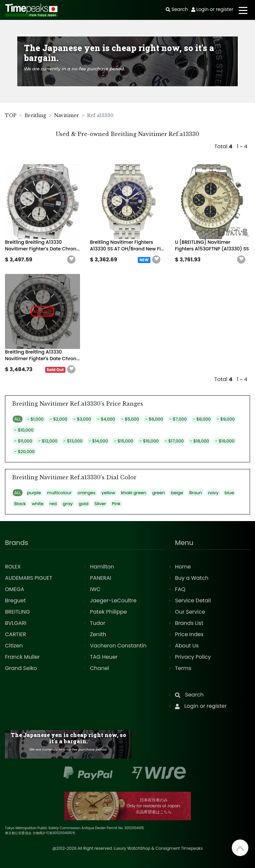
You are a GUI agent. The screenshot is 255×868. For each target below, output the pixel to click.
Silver (100, 504)
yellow (108, 493)
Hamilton (102, 567)
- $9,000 (226, 419)
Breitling (35, 115)
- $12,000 (48, 441)
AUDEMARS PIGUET (29, 578)
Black (20, 504)
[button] (71, 260)
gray (68, 504)
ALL (18, 419)
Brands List (189, 623)
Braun (196, 493)
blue (229, 493)
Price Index (189, 634)
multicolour (59, 493)
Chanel (100, 668)
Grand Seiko (21, 668)
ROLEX (13, 567)
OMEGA (15, 589)
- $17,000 (174, 441)
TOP (11, 115)
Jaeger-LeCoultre (113, 601)
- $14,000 (98, 441)
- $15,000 (124, 441)
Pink (116, 504)
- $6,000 (154, 419)
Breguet (15, 601)
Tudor (98, 623)
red (53, 504)
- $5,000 (130, 419)
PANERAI (101, 578)
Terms (183, 668)
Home (183, 567)
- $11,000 (23, 441)
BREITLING (17, 612)
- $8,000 (202, 419)
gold (84, 504)
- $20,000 (24, 452)
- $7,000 (178, 419)
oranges (87, 493)
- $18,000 (200, 441)
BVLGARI (16, 623)
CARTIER (15, 634)
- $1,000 (35, 419)
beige (177, 493)
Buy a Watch (192, 578)
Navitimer (67, 115)
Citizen (14, 646)
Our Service (190, 612)
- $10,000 (24, 430)
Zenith (98, 634)
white (38, 504)
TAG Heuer (104, 657)
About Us (187, 646)
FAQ (180, 589)
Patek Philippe (108, 612)
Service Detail (193, 601)
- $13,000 (73, 441)
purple (34, 493)
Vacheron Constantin (118, 646)
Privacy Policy (193, 657)
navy (213, 493)
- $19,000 (225, 441)
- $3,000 (82, 419)
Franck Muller (22, 657)
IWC (95, 589)
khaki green (134, 493)
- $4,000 (106, 419)
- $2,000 (59, 419)
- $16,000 (149, 441)
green (158, 493)
